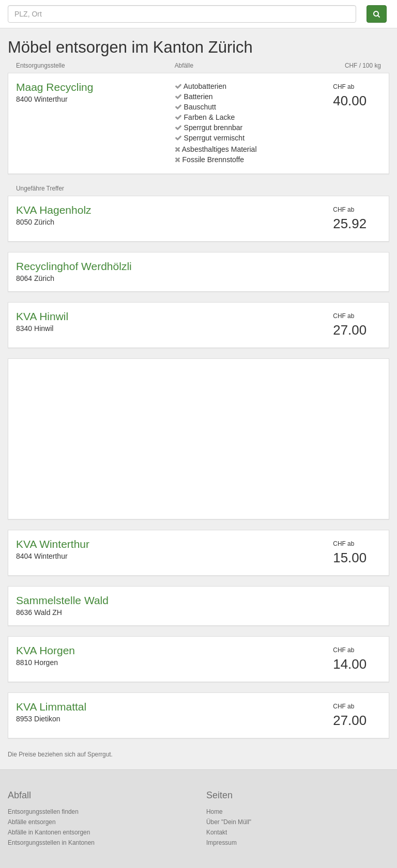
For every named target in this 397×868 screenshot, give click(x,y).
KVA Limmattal (51, 707)
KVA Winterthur (53, 544)
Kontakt (217, 832)
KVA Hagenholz (54, 210)
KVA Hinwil (42, 316)
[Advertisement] (198, 439)
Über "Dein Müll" (229, 822)
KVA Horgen (45, 650)
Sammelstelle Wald (62, 600)
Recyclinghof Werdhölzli (74, 266)
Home (215, 812)
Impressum (222, 843)
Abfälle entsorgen (32, 822)
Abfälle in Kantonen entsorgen (49, 832)
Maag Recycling (55, 87)
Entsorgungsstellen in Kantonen (51, 843)
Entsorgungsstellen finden (43, 812)
